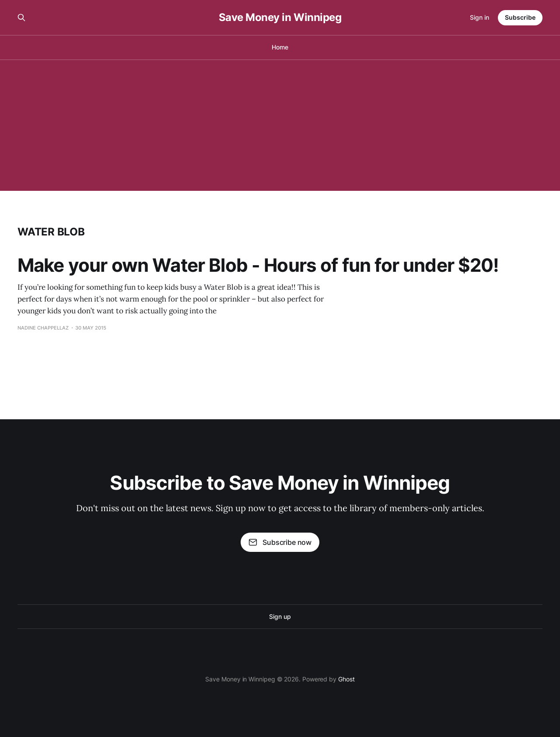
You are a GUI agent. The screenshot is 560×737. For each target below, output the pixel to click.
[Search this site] (21, 18)
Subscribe (520, 17)
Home (280, 47)
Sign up (280, 616)
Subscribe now (280, 542)
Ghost (346, 679)
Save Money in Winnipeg (280, 18)
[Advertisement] (280, 125)
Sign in (479, 17)
